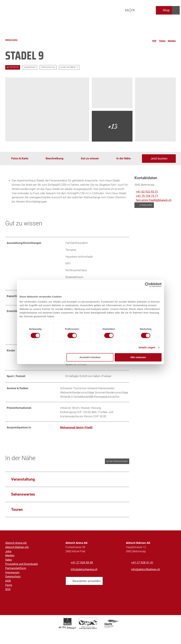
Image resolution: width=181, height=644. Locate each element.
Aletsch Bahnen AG (17, 549)
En (127, 10)
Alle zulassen (138, 357)
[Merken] (172, 40)
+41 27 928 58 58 (82, 564)
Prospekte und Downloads (22, 566)
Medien (10, 557)
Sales (9, 561)
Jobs (8, 553)
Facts (9, 587)
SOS (8, 591)
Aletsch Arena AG (16, 544)
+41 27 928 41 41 (142, 564)
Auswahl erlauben (90, 357)
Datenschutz (13, 578)
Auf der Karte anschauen (117, 463)
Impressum (12, 574)
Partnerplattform (16, 570)
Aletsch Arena (11, 40)
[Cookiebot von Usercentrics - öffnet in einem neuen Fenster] (147, 285)
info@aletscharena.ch (84, 571)
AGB (8, 582)
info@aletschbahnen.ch (146, 571)
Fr (133, 10)
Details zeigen (147, 347)
